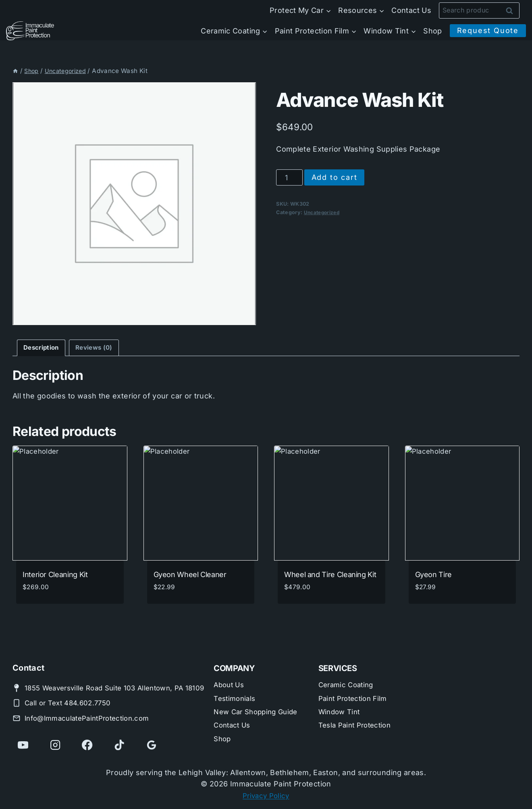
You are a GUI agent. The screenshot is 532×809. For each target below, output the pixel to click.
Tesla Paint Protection (358, 715)
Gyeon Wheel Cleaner (190, 576)
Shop (432, 31)
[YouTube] (23, 745)
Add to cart (335, 177)
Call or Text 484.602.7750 (71, 702)
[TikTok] (121, 745)
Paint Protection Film (356, 686)
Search (512, 11)
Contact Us (411, 10)
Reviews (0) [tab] (100, 348)
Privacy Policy (266, 795)
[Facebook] (89, 745)
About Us (230, 672)
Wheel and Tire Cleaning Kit (330, 576)
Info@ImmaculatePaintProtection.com (92, 717)
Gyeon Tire (433, 576)
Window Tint (341, 701)
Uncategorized (323, 212)
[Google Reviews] (154, 745)
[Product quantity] (289, 177)
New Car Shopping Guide (259, 701)
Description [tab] (43, 348)
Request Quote (488, 30)
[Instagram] (56, 745)
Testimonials (236, 686)
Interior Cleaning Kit (55, 576)
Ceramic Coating (348, 672)
